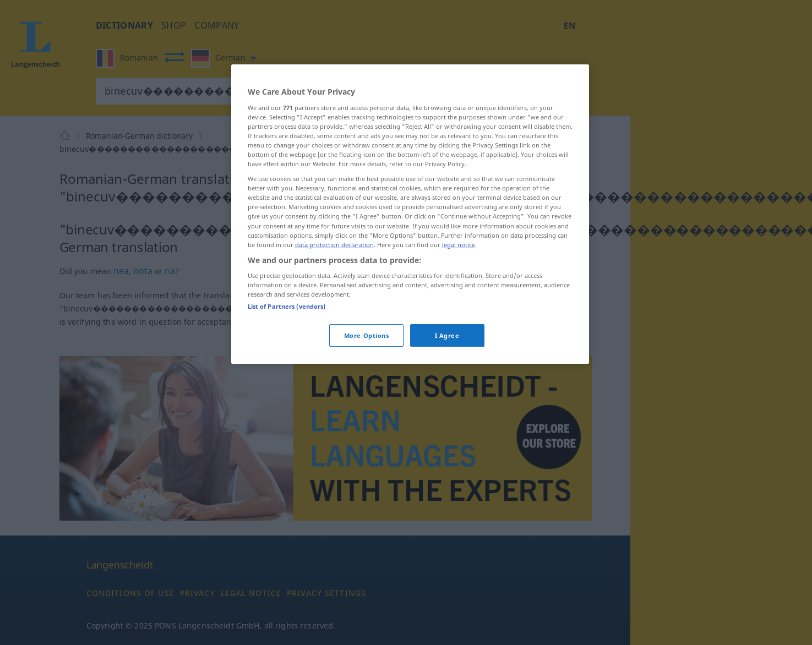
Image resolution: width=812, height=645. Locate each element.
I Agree (447, 335)
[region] (410, 214)
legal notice (459, 245)
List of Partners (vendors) (287, 306)
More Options (367, 335)
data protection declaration (334, 245)
